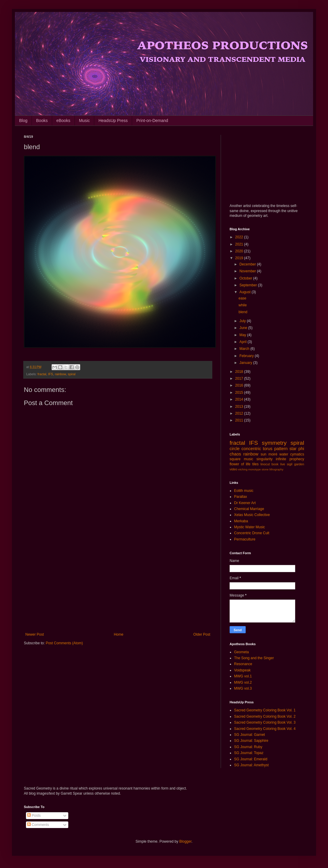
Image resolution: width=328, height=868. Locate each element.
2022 (240, 237)
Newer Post (35, 634)
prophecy (297, 459)
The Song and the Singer (254, 658)
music (249, 459)
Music (85, 121)
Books (42, 121)
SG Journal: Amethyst (251, 765)
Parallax (240, 497)
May (243, 335)
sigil (290, 464)
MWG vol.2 (243, 682)
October (246, 278)
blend (243, 312)
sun (263, 454)
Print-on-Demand (152, 121)
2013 (240, 407)
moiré (273, 454)
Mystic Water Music (250, 527)
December (248, 264)
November (248, 271)
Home (119, 634)
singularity (264, 459)
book (275, 464)
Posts (34, 816)
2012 (240, 413)
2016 (240, 385)
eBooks (63, 121)
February (247, 356)
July (243, 321)
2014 (240, 399)
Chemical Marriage (249, 509)
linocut (265, 464)
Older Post (202, 634)
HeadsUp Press (113, 121)
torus (268, 449)
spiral (72, 374)
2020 (240, 251)
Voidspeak (242, 670)
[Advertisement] (118, 583)
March (245, 349)
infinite (281, 459)
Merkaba (241, 521)
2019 (240, 258)
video (233, 469)
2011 (240, 420)
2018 (240, 372)
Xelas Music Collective (252, 515)
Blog (23, 121)
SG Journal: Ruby (248, 747)
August (246, 292)
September (249, 285)
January (246, 363)
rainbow (60, 374)
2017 (240, 379)
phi (301, 449)
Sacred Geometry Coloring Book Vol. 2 (265, 716)
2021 (240, 244)
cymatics (297, 454)
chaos (235, 454)
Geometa (241, 652)
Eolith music (244, 491)
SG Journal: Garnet (249, 735)
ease (242, 298)
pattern (281, 449)
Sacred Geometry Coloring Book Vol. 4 (265, 729)
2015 (240, 393)
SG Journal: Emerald (251, 759)
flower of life (240, 464)
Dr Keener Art (245, 503)
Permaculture (245, 539)
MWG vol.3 (243, 688)
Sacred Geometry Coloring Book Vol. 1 (265, 710)
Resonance (243, 664)
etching (243, 469)
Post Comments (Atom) (64, 643)
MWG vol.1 (243, 676)
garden (299, 464)
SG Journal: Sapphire (251, 741)
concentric (251, 449)
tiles (255, 464)
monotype (254, 469)
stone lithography (272, 469)
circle (235, 449)
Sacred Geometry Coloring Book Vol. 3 (265, 722)
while (243, 305)
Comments (38, 825)
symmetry (274, 443)
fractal (42, 374)
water (284, 454)
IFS (51, 374)
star (293, 449)
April (243, 342)
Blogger (185, 841)
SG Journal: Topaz (249, 753)
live (283, 464)
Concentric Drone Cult (252, 533)
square (235, 459)
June (244, 328)
